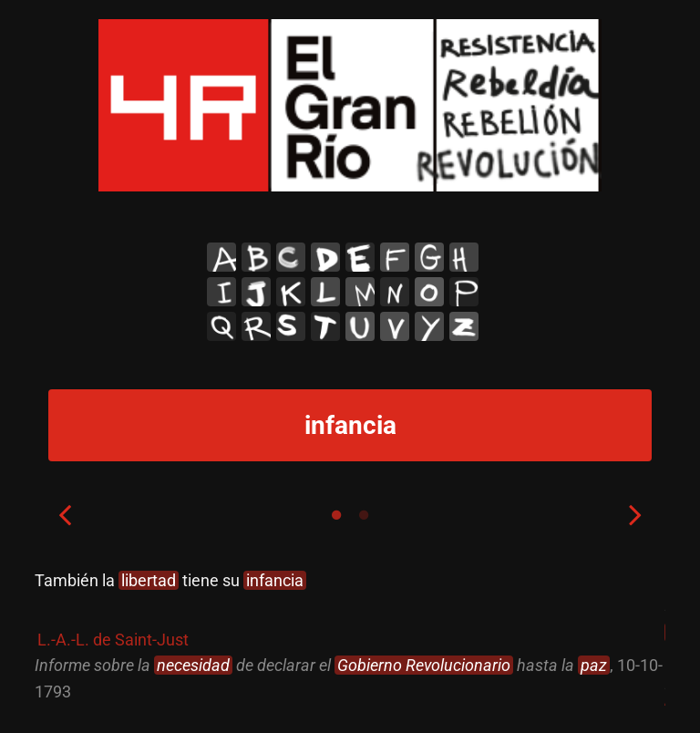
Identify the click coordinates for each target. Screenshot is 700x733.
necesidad (193, 665)
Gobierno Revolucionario (424, 665)
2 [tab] (364, 515)
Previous (65, 514)
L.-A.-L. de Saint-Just (113, 640)
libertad (149, 580)
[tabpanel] (350, 637)
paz (594, 665)
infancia (275, 580)
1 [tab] (336, 515)
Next (635, 514)
